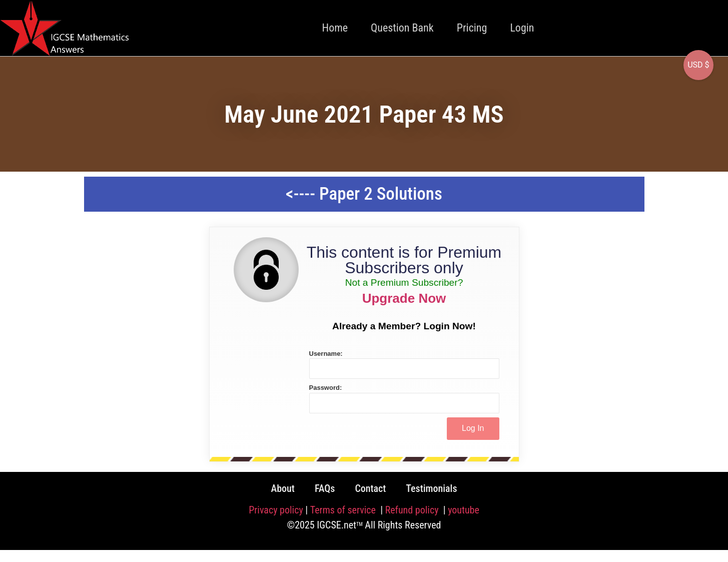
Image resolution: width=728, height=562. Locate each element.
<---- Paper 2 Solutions (364, 194)
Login (522, 28)
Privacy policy (276, 510)
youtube (464, 510)
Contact (370, 488)
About (282, 488)
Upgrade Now (404, 298)
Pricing (472, 28)
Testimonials (431, 488)
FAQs (325, 488)
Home (335, 28)
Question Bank (402, 28)
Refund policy (413, 510)
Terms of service (344, 510)
